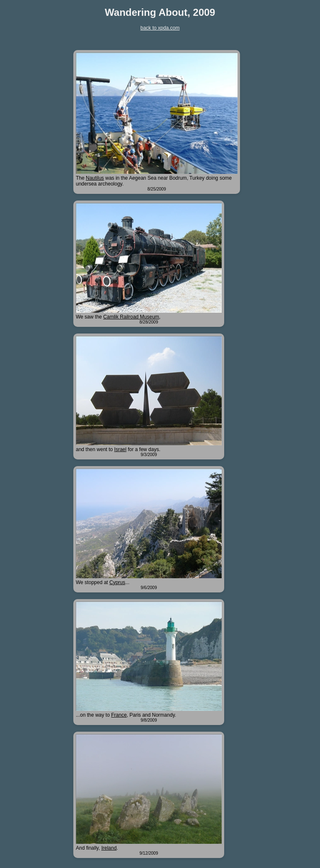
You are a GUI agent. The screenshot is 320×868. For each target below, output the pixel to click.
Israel (120, 449)
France (119, 715)
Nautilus (95, 178)
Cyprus (117, 582)
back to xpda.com (160, 28)
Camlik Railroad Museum (131, 317)
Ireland (109, 848)
